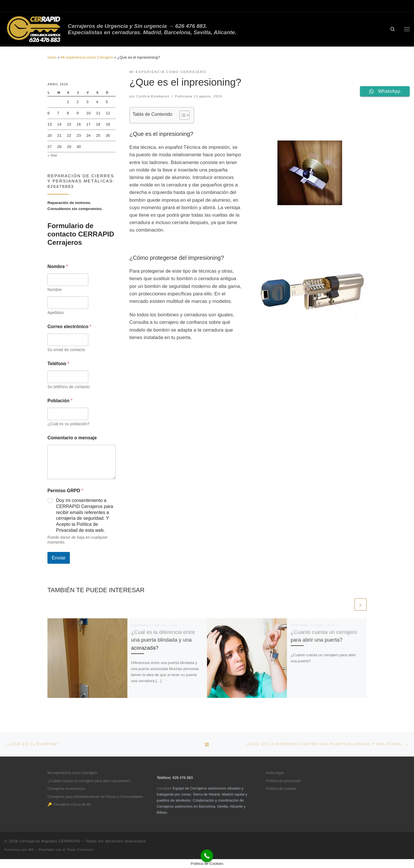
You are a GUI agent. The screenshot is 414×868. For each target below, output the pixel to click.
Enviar (59, 558)
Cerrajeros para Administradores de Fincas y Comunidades (95, 797)
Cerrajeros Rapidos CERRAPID (50, 841)
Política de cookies (281, 789)
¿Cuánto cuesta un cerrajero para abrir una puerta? (89, 781)
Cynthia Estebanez (153, 96)
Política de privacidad (283, 781)
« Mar (52, 155)
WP (31, 850)
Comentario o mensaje (72, 438)
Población (60, 401)
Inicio (52, 57)
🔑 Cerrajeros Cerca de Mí (69, 805)
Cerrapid (164, 788)
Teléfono (58, 364)
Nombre (55, 290)
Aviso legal (275, 773)
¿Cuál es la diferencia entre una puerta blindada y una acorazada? (163, 640)
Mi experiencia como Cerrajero (87, 57)
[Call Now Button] (207, 856)
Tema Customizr (81, 850)
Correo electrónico (69, 327)
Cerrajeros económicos (66, 789)
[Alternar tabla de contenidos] (182, 115)
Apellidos (56, 313)
